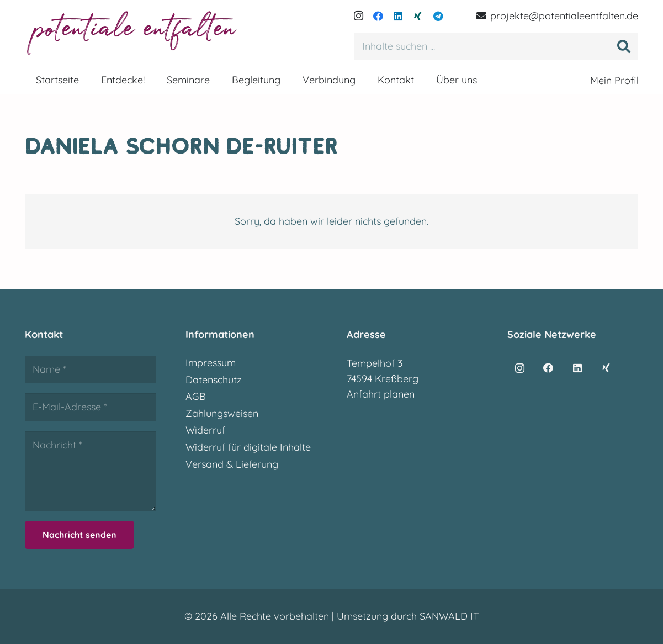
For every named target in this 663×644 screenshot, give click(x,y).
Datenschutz (214, 380)
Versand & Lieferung (232, 464)
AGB (196, 396)
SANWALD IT (449, 616)
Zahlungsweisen (222, 413)
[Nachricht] (90, 471)
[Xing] (418, 16)
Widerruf (205, 430)
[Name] (90, 369)
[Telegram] (438, 16)
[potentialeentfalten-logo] (134, 33)
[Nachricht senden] (79, 535)
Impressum (211, 363)
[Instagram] (358, 16)
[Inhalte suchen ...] (496, 46)
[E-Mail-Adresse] (90, 407)
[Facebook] (378, 16)
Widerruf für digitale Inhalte (248, 447)
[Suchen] (624, 46)
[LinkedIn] (398, 16)
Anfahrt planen (381, 394)
